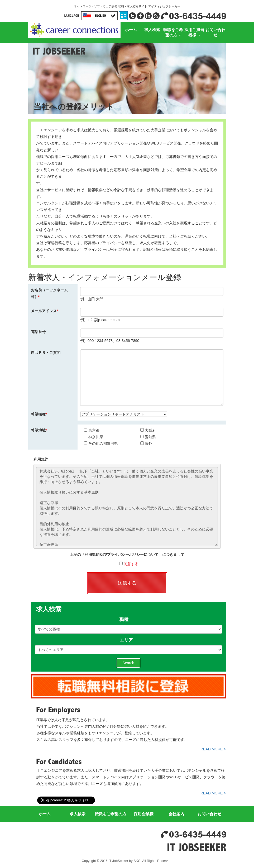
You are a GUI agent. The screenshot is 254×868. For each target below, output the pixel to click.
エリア (128, 640)
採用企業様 (144, 814)
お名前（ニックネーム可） (49, 293)
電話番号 (38, 332)
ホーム (131, 30)
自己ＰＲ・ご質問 (46, 353)
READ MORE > (213, 749)
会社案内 (176, 814)
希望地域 (39, 430)
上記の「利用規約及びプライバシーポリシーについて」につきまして (127, 554)
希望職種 (39, 414)
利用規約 (41, 459)
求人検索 (152, 30)
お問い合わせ (215, 32)
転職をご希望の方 (173, 32)
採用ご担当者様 (194, 32)
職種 (128, 620)
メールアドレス (44, 311)
